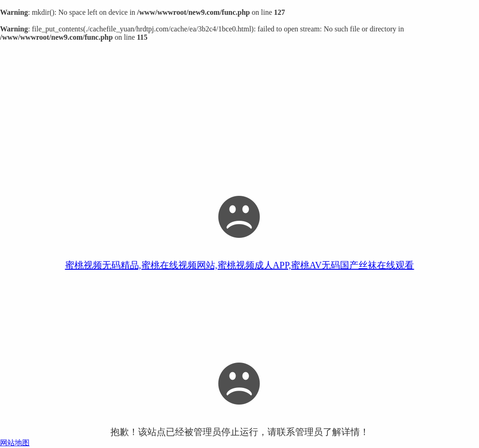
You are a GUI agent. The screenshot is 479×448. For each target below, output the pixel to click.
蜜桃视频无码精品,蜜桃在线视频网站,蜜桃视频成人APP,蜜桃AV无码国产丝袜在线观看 (240, 265)
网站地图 (15, 443)
